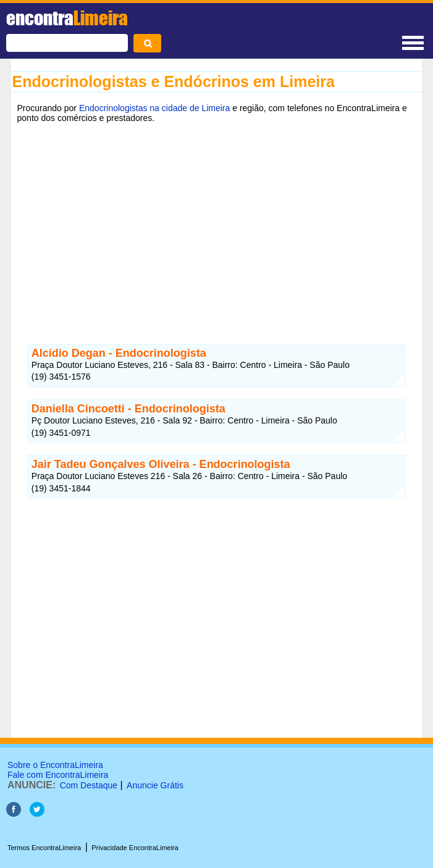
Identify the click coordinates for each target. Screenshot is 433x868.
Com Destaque (89, 785)
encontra (67, 18)
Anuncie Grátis (155, 785)
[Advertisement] (217, 224)
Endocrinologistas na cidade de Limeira (154, 108)
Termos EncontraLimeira (44, 848)
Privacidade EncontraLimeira (135, 848)
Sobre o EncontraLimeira (55, 765)
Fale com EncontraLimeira (58, 775)
